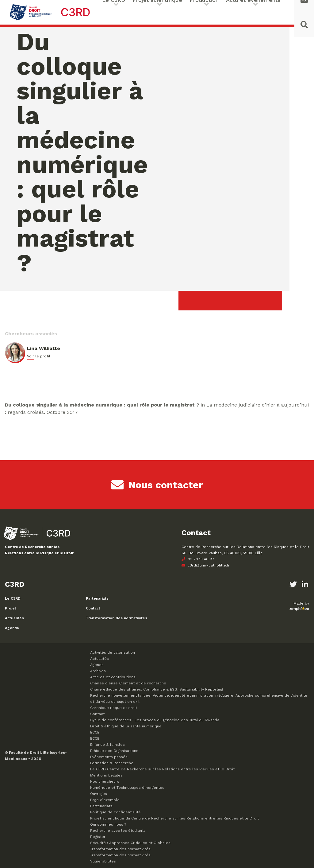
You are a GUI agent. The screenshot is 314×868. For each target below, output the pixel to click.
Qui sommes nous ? (108, 824)
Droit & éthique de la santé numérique (126, 726)
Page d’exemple (105, 800)
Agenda (12, 628)
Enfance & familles (107, 745)
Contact (93, 608)
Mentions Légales (106, 775)
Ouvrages (99, 794)
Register (98, 837)
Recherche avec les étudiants (118, 831)
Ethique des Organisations (114, 751)
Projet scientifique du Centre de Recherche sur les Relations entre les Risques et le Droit (174, 818)
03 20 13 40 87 (198, 559)
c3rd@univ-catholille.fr (206, 565)
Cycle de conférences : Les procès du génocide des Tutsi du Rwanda (155, 720)
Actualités (14, 618)
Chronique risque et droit (114, 708)
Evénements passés (109, 757)
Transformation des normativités (117, 618)
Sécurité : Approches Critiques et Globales (130, 843)
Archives (98, 671)
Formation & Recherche (112, 763)
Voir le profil (39, 356)
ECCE (95, 732)
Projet (11, 608)
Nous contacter (157, 485)
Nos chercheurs (105, 781)
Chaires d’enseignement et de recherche (128, 683)
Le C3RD (13, 598)
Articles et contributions (113, 677)
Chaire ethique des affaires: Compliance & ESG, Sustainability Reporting (157, 689)
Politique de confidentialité (115, 812)
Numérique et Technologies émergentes (127, 788)
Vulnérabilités (103, 861)
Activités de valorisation (113, 652)
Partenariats (97, 598)
